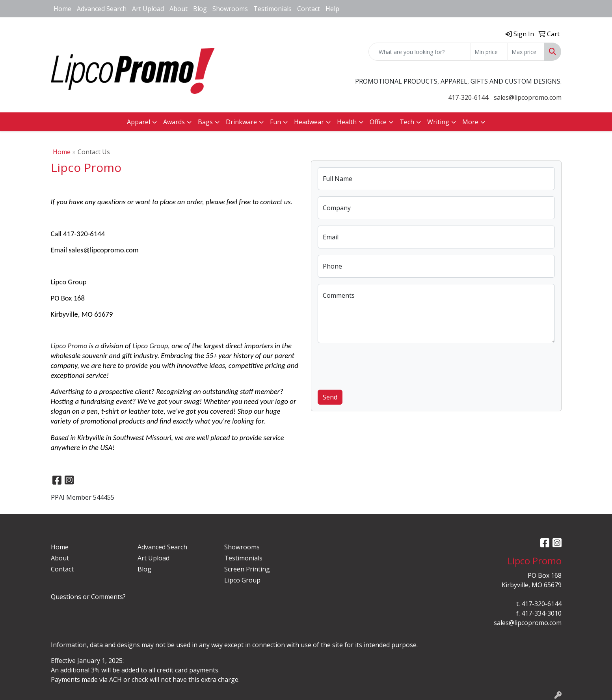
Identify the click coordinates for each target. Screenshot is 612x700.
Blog (200, 9)
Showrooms (230, 9)
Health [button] (347, 122)
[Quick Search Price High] (526, 52)
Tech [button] (407, 122)
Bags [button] (205, 122)
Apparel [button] (139, 122)
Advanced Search (102, 9)
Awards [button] (174, 122)
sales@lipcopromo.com (528, 97)
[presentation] (378, 365)
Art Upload (148, 9)
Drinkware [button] (241, 122)
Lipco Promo (69, 346)
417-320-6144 (468, 97)
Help (332, 9)
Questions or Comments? (88, 597)
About (179, 9)
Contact (309, 9)
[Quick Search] (419, 52)
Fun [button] (275, 122)
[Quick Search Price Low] (489, 52)
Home (62, 9)
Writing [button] (438, 122)
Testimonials (273, 9)
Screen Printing (247, 569)
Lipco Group (150, 346)
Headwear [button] (309, 122)
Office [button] (378, 122)
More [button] (470, 122)
